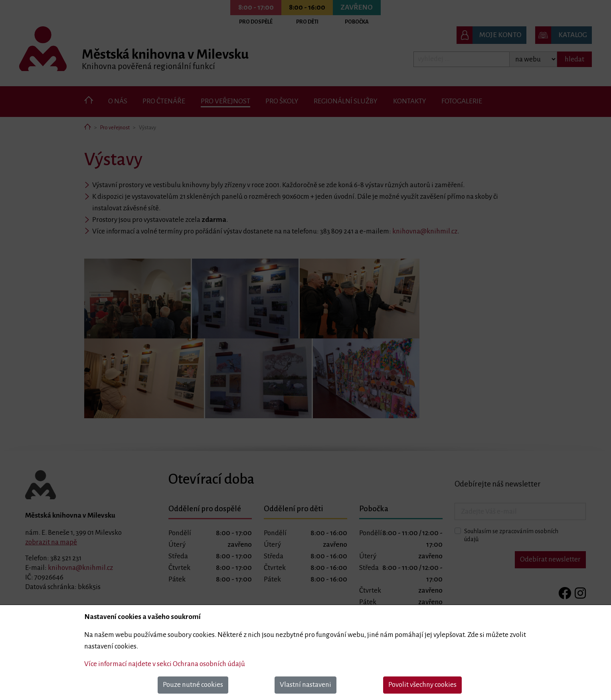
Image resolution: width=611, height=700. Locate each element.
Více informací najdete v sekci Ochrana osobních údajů (165, 664)
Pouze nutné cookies (193, 685)
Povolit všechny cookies (422, 685)
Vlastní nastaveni (305, 685)
